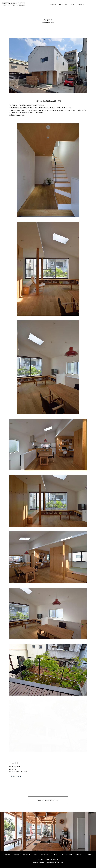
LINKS (89, 854)
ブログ (55, 854)
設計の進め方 (26, 854)
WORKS (53, 4)
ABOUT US (63, 4)
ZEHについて (80, 854)
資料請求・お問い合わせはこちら (48, 800)
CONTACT (81, 4)
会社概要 (16, 854)
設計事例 (8, 854)
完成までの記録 (16, 776)
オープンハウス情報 (66, 854)
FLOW (72, 4)
